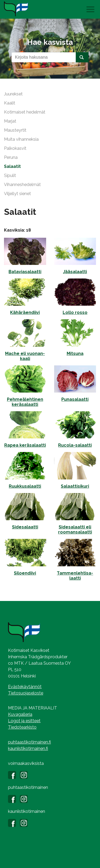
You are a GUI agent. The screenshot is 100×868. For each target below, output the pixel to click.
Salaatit (12, 166)
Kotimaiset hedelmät (25, 112)
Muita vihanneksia (21, 139)
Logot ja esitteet (24, 721)
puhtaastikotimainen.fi (29, 742)
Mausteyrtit (15, 130)
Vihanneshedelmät (22, 185)
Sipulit (10, 175)
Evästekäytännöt (25, 687)
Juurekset (13, 94)
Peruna (11, 157)
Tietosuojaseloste (26, 693)
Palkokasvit (15, 148)
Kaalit (10, 103)
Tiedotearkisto (22, 727)
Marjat (10, 121)
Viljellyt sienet (17, 194)
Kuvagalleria (20, 714)
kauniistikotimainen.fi (28, 748)
